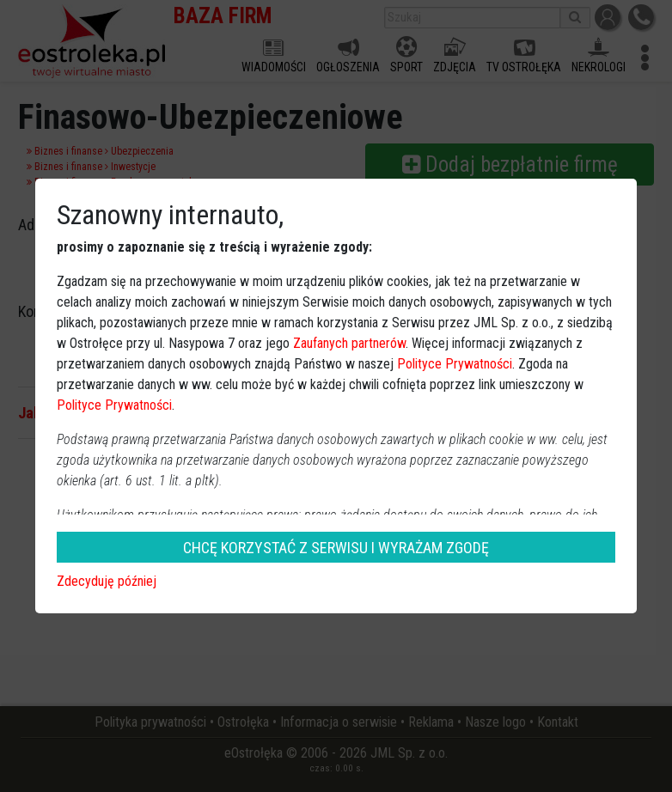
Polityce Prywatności (455, 364)
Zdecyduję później (107, 581)
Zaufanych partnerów (349, 343)
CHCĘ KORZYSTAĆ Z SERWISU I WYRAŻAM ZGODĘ (336, 548)
